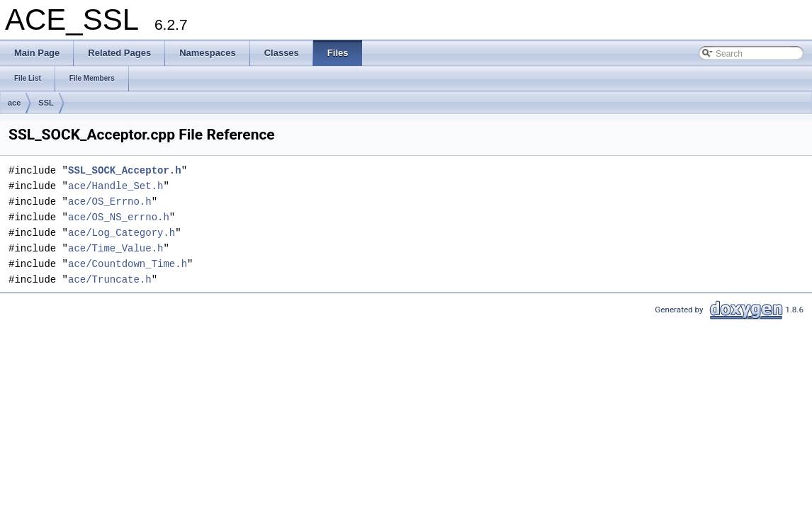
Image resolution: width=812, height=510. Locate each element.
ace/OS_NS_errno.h (119, 217)
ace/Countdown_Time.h (128, 264)
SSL (46, 103)
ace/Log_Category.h (122, 233)
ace (14, 103)
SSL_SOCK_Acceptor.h (125, 170)
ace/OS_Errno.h (110, 202)
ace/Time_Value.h (115, 248)
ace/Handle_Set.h (115, 186)
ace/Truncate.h (110, 279)
